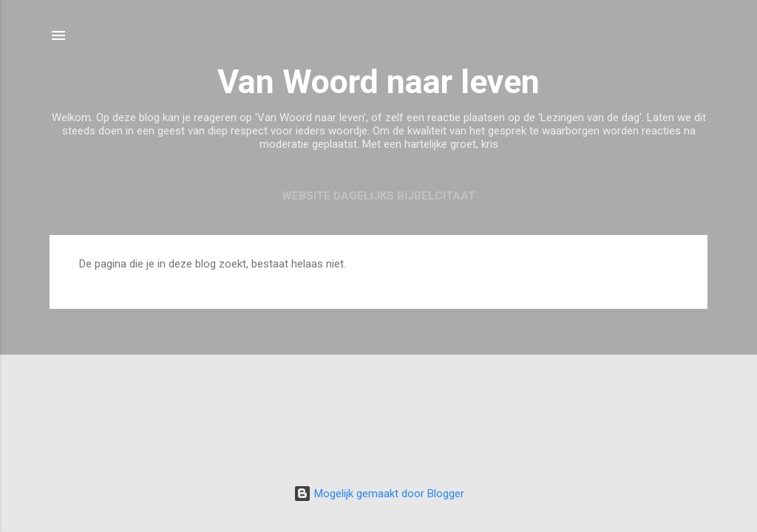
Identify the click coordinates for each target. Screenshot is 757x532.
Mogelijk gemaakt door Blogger (379, 494)
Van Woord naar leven (378, 82)
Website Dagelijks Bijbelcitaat (378, 196)
